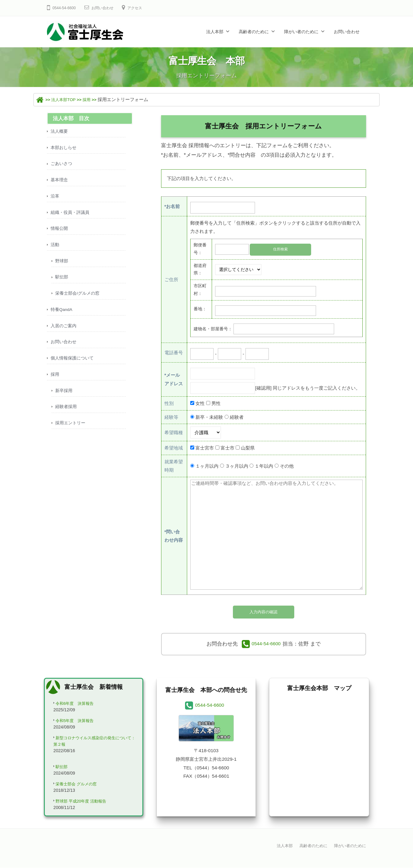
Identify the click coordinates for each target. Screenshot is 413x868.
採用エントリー (71, 434)
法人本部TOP (66, 99)
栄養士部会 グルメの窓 (79, 789)
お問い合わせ (107, 8)
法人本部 (215, 32)
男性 (216, 403)
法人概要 (60, 131)
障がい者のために (301, 32)
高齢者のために (254, 32)
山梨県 (248, 448)
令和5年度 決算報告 (78, 723)
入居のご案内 (64, 333)
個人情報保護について (74, 366)
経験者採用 (67, 417)
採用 (93, 99)
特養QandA (63, 316)
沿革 (55, 199)
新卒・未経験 (209, 417)
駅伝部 (62, 283)
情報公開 (60, 232)
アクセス (142, 8)
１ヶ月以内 (207, 466)
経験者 (237, 417)
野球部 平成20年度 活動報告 (85, 807)
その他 (287, 466)
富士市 (228, 448)
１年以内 (264, 466)
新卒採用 (64, 400)
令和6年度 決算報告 (78, 705)
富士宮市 (205, 448)
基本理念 (60, 182)
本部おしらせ (64, 148)
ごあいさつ (62, 165)
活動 (55, 249)
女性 (200, 403)
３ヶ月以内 (237, 466)
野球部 (62, 266)
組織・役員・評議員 (71, 216)
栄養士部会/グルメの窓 (79, 299)
